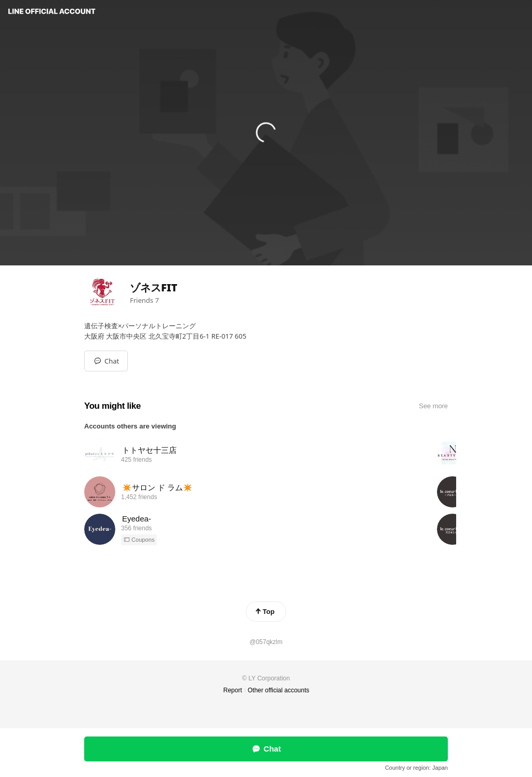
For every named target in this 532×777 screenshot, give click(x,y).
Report (233, 690)
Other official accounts (279, 690)
